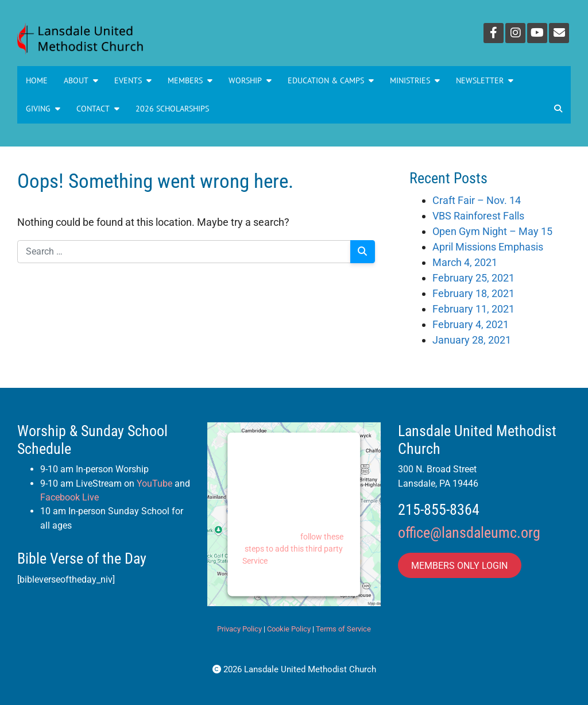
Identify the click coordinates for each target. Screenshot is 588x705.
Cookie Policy (289, 629)
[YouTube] (537, 33)
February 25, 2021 (473, 278)
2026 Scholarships (172, 109)
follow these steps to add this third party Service (293, 548)
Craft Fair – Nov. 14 (477, 200)
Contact (98, 109)
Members (190, 80)
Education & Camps (331, 80)
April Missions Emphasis (488, 247)
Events (133, 80)
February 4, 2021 (471, 324)
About (81, 80)
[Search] (363, 252)
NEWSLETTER (485, 80)
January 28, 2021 (472, 340)
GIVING (43, 109)
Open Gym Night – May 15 (492, 231)
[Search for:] (184, 252)
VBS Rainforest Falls (478, 216)
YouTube (154, 484)
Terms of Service (343, 629)
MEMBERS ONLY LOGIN (459, 565)
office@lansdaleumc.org (469, 533)
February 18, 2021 (473, 293)
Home (37, 80)
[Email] (559, 33)
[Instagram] (515, 33)
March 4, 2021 (465, 262)
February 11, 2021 (473, 309)
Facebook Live (69, 497)
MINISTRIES (415, 80)
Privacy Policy (239, 629)
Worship (250, 80)
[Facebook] (494, 33)
